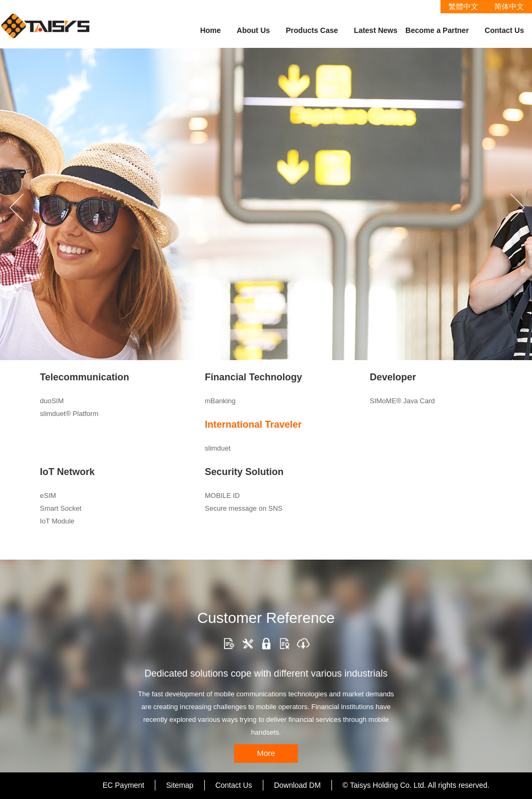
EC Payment (124, 785)
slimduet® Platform (69, 414)
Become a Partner (437, 30)
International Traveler (253, 425)
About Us (253, 30)
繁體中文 (463, 6)
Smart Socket (61, 508)
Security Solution (244, 472)
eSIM (48, 496)
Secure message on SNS (244, 508)
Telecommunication (85, 377)
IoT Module (57, 521)
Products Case (312, 30)
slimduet (218, 448)
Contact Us (504, 30)
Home (210, 30)
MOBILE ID (222, 496)
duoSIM (52, 401)
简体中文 (509, 6)
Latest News (376, 30)
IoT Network (67, 472)
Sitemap (180, 785)
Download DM (297, 785)
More (266, 753)
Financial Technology (253, 377)
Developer (393, 377)
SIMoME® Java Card (402, 401)
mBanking (220, 401)
